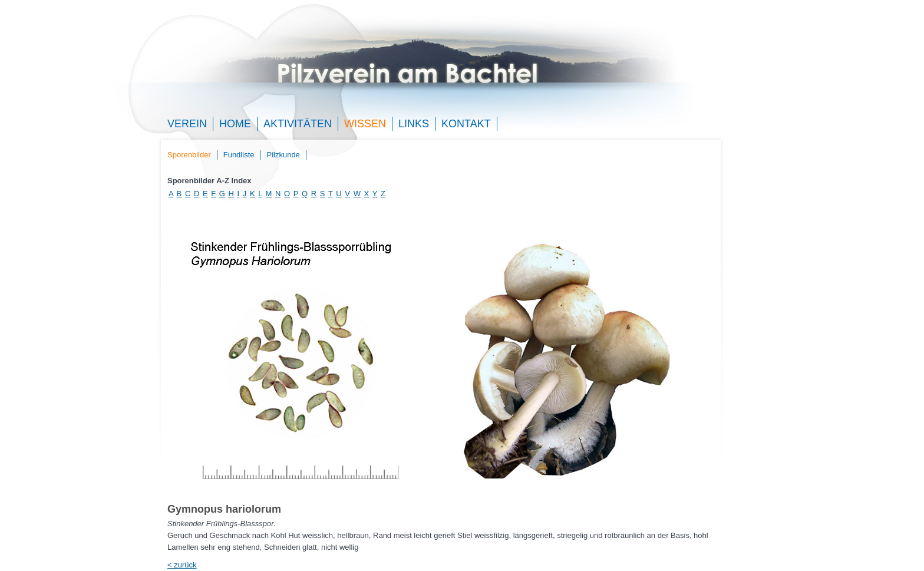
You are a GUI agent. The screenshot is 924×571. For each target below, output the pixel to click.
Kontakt (466, 124)
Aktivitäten (298, 124)
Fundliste (239, 155)
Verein (187, 124)
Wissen (365, 124)
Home (235, 124)
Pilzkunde (283, 155)
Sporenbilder (189, 155)
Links (414, 124)
